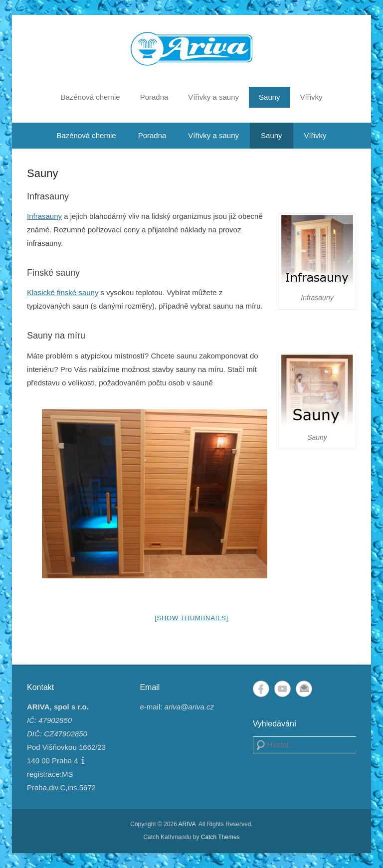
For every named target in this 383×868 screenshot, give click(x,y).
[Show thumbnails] (191, 618)
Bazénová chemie (90, 97)
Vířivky (311, 97)
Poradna (154, 97)
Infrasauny (44, 216)
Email (304, 689)
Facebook (261, 689)
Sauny (270, 97)
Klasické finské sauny (63, 292)
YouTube (283, 689)
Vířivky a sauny (213, 97)
